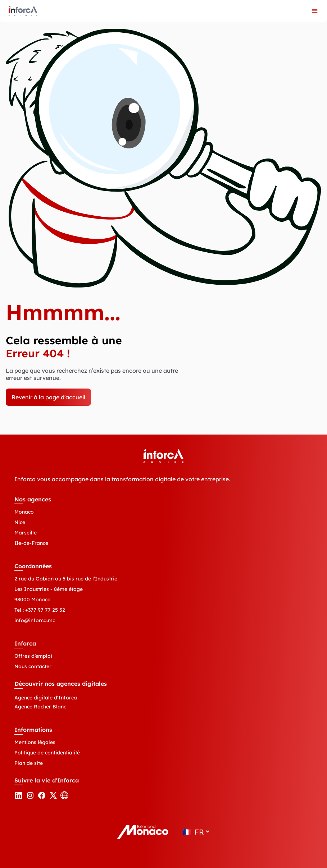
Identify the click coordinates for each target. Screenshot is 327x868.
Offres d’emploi (33, 656)
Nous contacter (33, 666)
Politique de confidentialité (47, 753)
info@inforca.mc (35, 620)
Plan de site (29, 763)
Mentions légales (35, 742)
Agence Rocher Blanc (40, 707)
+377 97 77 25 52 (45, 610)
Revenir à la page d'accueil (48, 397)
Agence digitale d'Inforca (46, 698)
